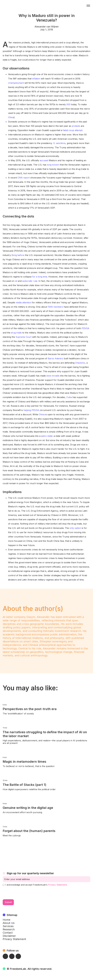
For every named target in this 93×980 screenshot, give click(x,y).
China (11, 117)
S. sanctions (59, 143)
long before (18, 255)
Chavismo (80, 363)
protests (76, 126)
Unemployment (16, 83)
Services (8, 926)
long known (53, 165)
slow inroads (53, 376)
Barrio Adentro (56, 358)
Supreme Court (24, 337)
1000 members (55, 307)
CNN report (24, 178)
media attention (23, 302)
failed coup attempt (73, 130)
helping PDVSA (31, 410)
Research (9, 929)
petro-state (47, 436)
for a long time (40, 277)
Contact (8, 933)
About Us (9, 923)
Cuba (69, 397)
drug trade (16, 333)
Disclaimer (9, 936)
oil (16, 281)
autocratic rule (30, 281)
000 (68, 104)
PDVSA (85, 328)
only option (75, 528)
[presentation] (23, 893)
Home (7, 920)
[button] (88, 6)
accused (44, 160)
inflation (36, 79)
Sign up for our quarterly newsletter (30, 873)
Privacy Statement (57, 885)
